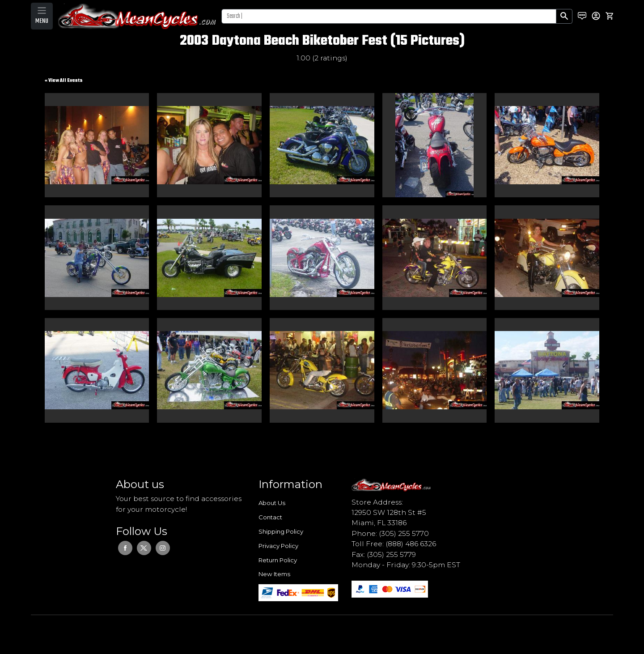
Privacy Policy (278, 546)
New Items (274, 574)
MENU (42, 21)
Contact (270, 517)
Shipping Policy (281, 531)
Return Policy (278, 560)
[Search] (389, 16)
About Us (272, 503)
